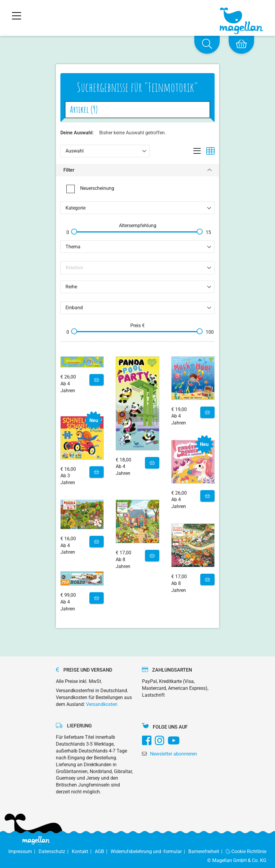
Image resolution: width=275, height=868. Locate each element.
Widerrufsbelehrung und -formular (149, 851)
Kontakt (83, 851)
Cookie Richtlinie (246, 851)
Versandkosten (102, 704)
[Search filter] (138, 268)
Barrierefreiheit (207, 851)
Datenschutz (55, 851)
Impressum (23, 851)
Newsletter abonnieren (174, 754)
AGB (103, 851)
